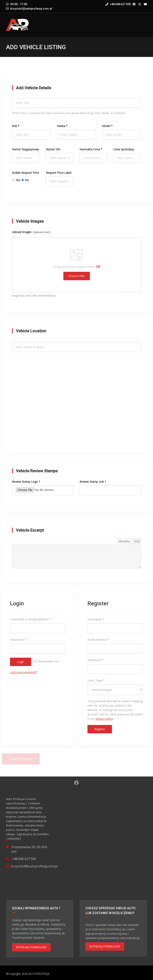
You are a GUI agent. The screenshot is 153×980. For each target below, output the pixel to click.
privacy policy (104, 719)
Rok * (16, 126)
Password (18, 639)
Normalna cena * (91, 149)
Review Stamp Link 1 (93, 482)
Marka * (62, 126)
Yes (16, 180)
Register (100, 729)
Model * (107, 126)
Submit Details (21, 759)
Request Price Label (59, 173)
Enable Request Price (25, 173)
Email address (98, 639)
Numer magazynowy (25, 149)
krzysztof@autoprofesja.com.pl (31, 9)
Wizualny (124, 541)
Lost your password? (23, 672)
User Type (96, 680)
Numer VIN (53, 149)
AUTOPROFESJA (39, 974)
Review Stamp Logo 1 (26, 482)
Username (96, 619)
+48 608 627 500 (118, 4)
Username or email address (30, 619)
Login (21, 662)
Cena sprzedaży (124, 149)
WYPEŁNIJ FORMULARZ (31, 947)
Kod (137, 541)
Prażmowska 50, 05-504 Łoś (29, 849)
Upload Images (31, 232)
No (25, 180)
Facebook (76, 783)
